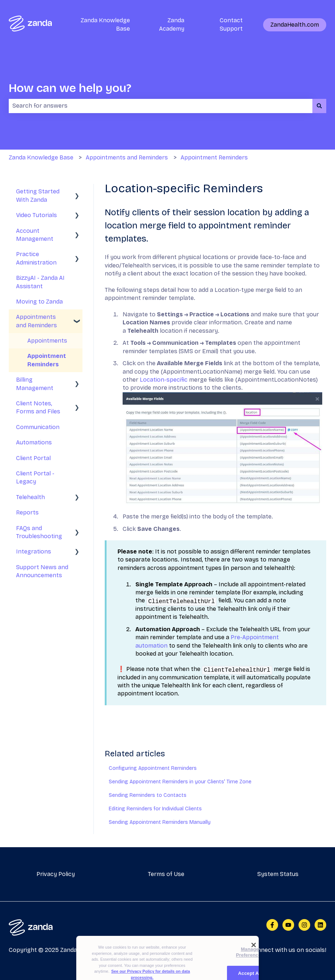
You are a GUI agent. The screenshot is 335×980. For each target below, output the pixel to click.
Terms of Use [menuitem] (166, 874)
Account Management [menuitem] (35, 235)
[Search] (319, 106)
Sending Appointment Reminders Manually (160, 822)
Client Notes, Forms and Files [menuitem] (38, 407)
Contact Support (231, 24)
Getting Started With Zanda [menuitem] (38, 195)
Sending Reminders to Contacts (148, 795)
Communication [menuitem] (38, 427)
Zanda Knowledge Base (105, 24)
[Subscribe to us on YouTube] (288, 925)
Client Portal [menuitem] (33, 458)
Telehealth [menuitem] (30, 497)
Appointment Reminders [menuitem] (47, 360)
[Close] (254, 955)
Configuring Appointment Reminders (153, 768)
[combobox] (161, 106)
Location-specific (164, 380)
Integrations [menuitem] (34, 551)
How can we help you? (70, 88)
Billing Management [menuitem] (35, 384)
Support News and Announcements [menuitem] (42, 571)
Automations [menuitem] (34, 442)
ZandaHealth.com (295, 25)
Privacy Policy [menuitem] (56, 874)
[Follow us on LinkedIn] (320, 925)
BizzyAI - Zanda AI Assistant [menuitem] (40, 282)
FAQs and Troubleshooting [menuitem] (39, 532)
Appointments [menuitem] (47, 341)
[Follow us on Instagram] (304, 925)
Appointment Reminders (214, 157)
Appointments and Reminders (127, 157)
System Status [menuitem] (278, 874)
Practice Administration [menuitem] (36, 258)
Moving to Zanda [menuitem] (39, 302)
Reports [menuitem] (27, 512)
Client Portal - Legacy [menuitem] (35, 477)
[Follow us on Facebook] (272, 925)
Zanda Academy (172, 24)
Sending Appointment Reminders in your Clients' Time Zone (180, 782)
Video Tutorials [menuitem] (36, 215)
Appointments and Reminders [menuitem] (36, 321)
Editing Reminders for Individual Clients (155, 809)
